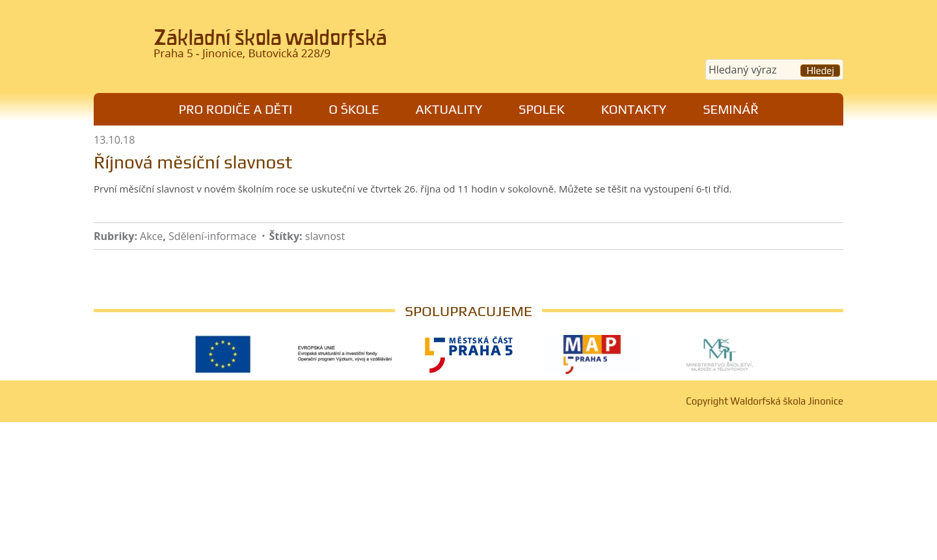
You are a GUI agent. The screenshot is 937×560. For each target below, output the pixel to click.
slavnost (325, 236)
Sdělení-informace (212, 236)
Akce (151, 236)
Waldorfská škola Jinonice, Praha (274, 48)
